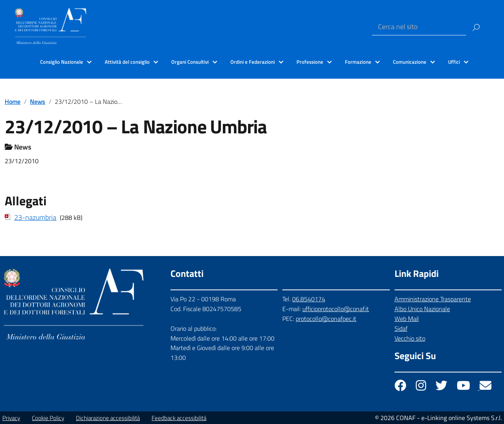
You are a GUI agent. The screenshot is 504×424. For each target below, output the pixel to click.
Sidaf (401, 328)
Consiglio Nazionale (62, 62)
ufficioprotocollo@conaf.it (336, 309)
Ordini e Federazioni (253, 62)
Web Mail (407, 319)
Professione (310, 62)
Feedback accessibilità (179, 418)
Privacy (11, 418)
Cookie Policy (48, 418)
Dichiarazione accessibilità (108, 418)
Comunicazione (410, 62)
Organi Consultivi (190, 62)
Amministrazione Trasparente (433, 299)
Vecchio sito (410, 338)
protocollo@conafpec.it (326, 319)
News (38, 101)
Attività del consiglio (127, 62)
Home (13, 101)
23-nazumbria (35, 217)
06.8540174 (309, 299)
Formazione (358, 62)
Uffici (454, 62)
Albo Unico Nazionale (422, 309)
